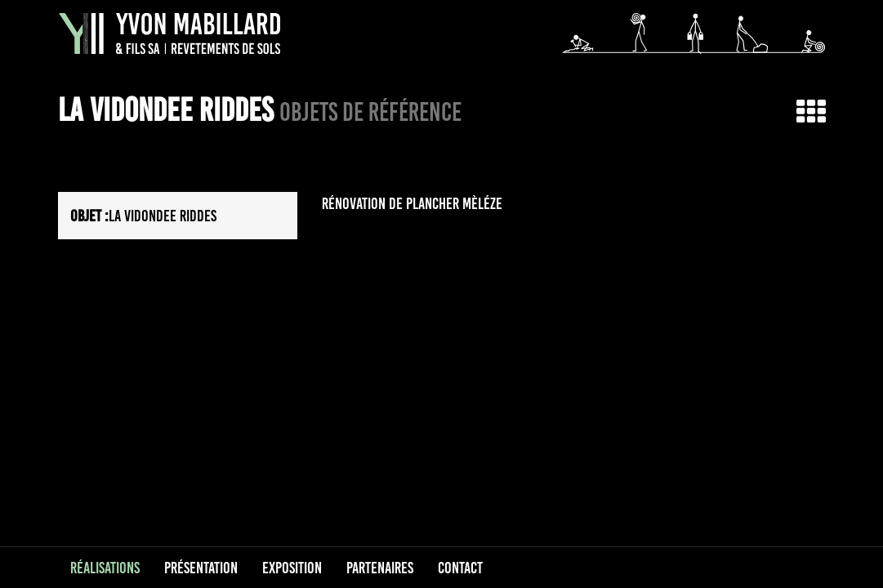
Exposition (292, 568)
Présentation (201, 568)
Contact (460, 568)
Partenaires (380, 568)
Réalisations (105, 568)
